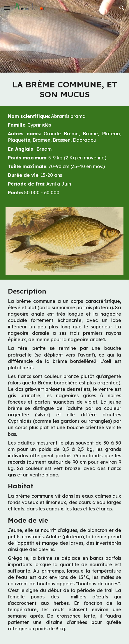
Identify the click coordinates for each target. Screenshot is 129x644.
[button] (7, 8)
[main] (64, 89)
